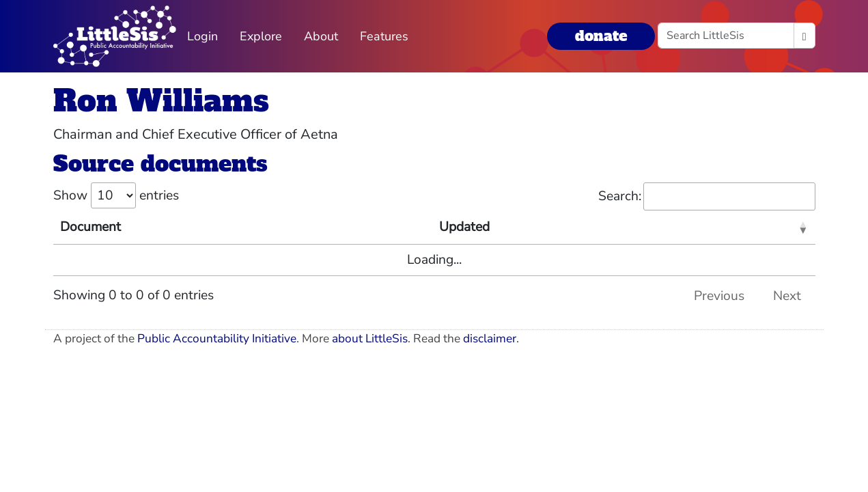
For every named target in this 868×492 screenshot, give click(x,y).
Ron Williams (161, 101)
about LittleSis (370, 339)
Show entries (116, 195)
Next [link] (787, 296)
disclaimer (490, 339)
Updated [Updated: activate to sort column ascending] (464, 227)
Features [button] (384, 36)
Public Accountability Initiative (217, 339)
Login (202, 36)
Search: (707, 196)
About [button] (321, 36)
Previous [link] (719, 296)
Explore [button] (261, 36)
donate (601, 36)
